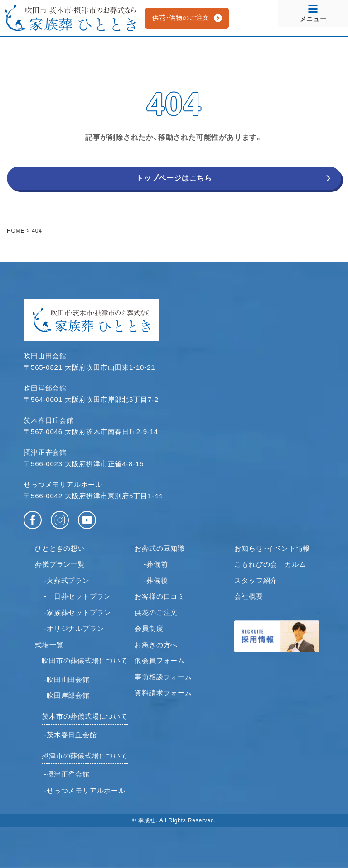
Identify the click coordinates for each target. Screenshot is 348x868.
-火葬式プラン (67, 580)
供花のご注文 (156, 613)
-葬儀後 (156, 580)
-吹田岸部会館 (67, 695)
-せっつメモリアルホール (85, 790)
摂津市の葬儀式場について (85, 756)
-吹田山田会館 (67, 680)
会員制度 (149, 628)
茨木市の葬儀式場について (85, 716)
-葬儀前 (156, 564)
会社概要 (249, 596)
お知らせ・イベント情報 (272, 548)
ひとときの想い (60, 548)
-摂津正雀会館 (67, 774)
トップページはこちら (174, 178)
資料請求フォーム (163, 693)
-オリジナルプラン (74, 628)
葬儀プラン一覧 (60, 564)
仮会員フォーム (160, 661)
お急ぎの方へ (156, 645)
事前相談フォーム (163, 677)
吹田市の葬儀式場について (85, 661)
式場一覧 (49, 645)
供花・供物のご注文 (181, 18)
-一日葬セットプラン (77, 596)
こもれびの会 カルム (270, 564)
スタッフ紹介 (256, 580)
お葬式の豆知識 (160, 548)
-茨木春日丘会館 (70, 735)
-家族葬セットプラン (77, 613)
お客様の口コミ (160, 596)
